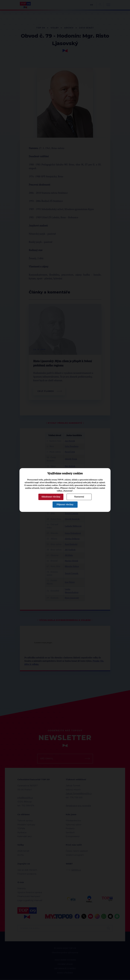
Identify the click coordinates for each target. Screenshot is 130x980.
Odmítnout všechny (51, 497)
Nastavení (79, 497)
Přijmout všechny (65, 504)
